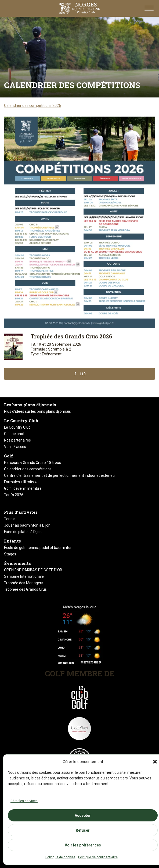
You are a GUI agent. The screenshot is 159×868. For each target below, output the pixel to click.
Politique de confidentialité (98, 857)
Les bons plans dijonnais (30, 405)
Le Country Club (21, 421)
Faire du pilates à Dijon (23, 532)
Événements (17, 563)
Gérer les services (24, 801)
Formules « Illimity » (20, 482)
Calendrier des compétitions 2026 (32, 106)
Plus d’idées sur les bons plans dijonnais (37, 411)
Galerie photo (15, 434)
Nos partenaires (17, 440)
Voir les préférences (83, 845)
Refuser (83, 830)
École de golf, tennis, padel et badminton (38, 548)
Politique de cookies (60, 857)
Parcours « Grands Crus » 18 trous (32, 463)
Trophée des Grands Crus (25, 589)
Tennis (10, 519)
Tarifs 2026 (14, 495)
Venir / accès (15, 447)
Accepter (83, 815)
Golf (8, 456)
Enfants (12, 541)
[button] (155, 762)
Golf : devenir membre (23, 488)
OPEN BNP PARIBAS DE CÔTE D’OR (33, 570)
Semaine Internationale (24, 576)
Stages (10, 554)
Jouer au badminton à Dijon (27, 525)
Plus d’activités (21, 512)
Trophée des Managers (24, 583)
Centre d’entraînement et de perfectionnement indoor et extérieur (60, 475)
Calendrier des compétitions (28, 469)
